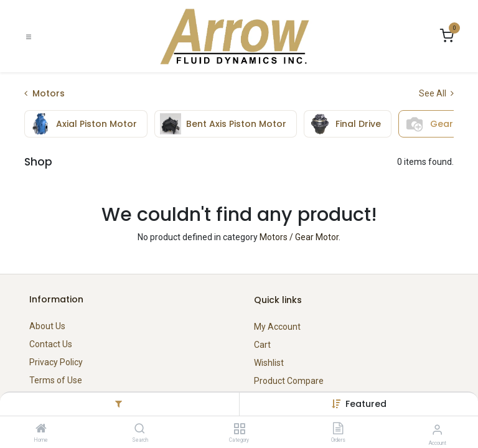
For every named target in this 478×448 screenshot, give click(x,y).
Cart (262, 345)
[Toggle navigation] (29, 36)
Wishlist (269, 363)
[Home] (41, 429)
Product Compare (289, 381)
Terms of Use (56, 380)
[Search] (140, 429)
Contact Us (51, 344)
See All (436, 93)
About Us (47, 326)
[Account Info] (437, 430)
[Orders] (338, 429)
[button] (366, 404)
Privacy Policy (56, 362)
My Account (277, 327)
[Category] (239, 429)
